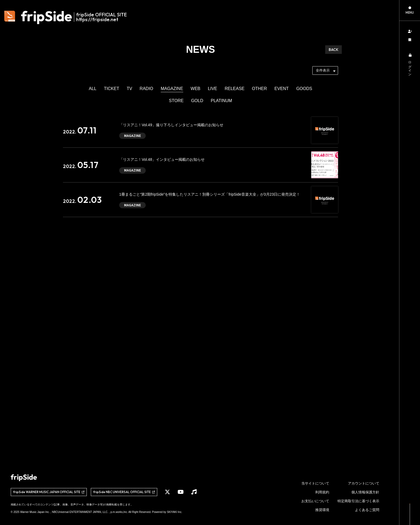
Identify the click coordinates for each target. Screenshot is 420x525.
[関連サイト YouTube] (181, 492)
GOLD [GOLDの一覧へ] (197, 101)
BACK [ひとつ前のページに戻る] (333, 50)
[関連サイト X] (167, 492)
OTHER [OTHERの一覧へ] (260, 89)
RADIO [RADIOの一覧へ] (146, 89)
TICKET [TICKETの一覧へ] (112, 89)
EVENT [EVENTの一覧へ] (282, 89)
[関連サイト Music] (194, 492)
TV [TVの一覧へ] (129, 89)
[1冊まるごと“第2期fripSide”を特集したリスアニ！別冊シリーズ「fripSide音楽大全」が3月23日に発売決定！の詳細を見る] (200, 200)
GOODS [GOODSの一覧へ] (304, 89)
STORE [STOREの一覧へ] (176, 101)
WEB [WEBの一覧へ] (196, 89)
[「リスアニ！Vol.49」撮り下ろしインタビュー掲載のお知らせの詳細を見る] (200, 130)
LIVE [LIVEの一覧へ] (213, 89)
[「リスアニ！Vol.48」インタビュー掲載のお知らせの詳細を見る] (200, 165)
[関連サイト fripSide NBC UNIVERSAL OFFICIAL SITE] (124, 492)
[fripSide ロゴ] (68, 17)
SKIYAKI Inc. (175, 512)
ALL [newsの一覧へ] (93, 89)
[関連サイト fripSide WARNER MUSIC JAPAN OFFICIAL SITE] (49, 492)
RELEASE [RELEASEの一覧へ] (235, 89)
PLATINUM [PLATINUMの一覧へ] (222, 101)
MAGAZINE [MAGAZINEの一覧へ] (172, 89)
